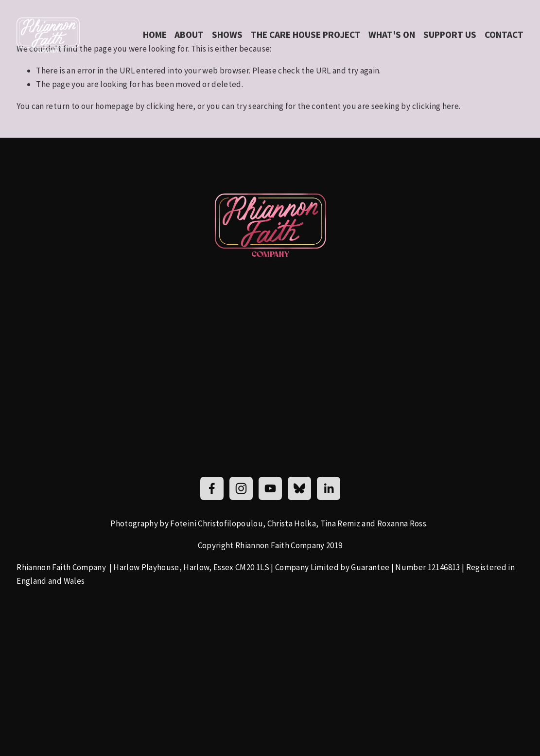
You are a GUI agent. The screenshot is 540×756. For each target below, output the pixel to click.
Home (155, 35)
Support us (450, 35)
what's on (392, 35)
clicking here (170, 106)
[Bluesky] (299, 488)
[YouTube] (270, 488)
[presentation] (113, 639)
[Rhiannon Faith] (212, 488)
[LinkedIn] (329, 488)
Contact (504, 35)
